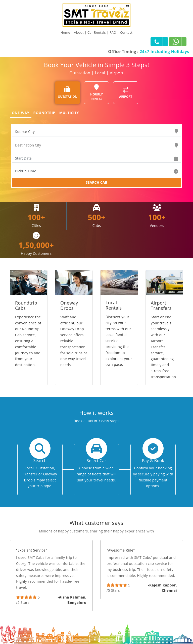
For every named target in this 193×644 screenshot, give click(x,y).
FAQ (113, 32)
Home (65, 32)
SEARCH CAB (96, 182)
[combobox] (96, 132)
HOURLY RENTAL (96, 93)
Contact (126, 32)
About (79, 32)
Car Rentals (97, 32)
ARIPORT (126, 93)
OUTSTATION (68, 93)
